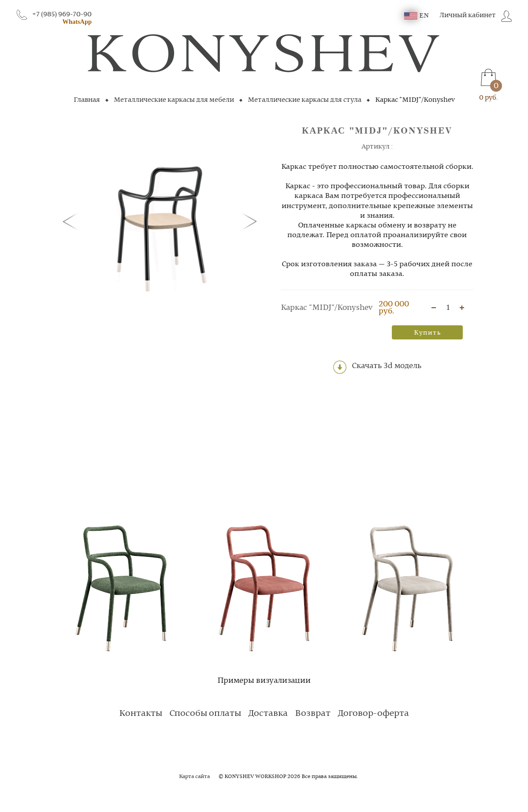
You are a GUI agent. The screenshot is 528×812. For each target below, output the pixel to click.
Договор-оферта (373, 714)
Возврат (313, 714)
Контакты (141, 714)
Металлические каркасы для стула (305, 100)
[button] (72, 221)
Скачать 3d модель (377, 367)
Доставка (268, 714)
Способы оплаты (205, 714)
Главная (87, 100)
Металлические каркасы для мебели (174, 100)
